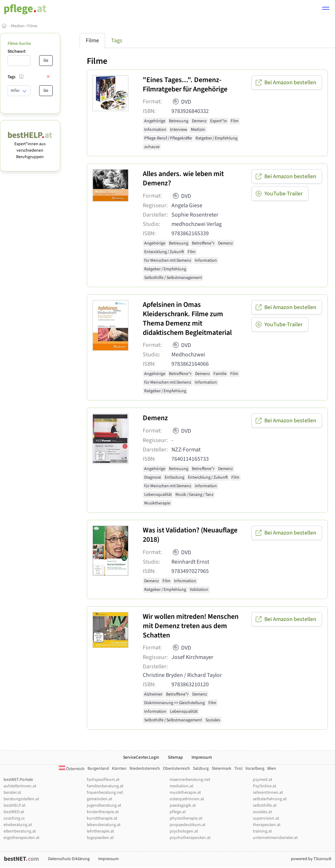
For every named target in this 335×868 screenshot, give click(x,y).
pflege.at (178, 812)
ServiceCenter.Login (141, 757)
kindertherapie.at (103, 812)
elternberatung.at (20, 831)
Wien (272, 769)
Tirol (238, 769)
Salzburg (201, 769)
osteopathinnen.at (187, 799)
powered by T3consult (311, 859)
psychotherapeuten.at (190, 838)
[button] (326, 9)
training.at (262, 831)
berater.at (12, 793)
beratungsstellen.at (21, 799)
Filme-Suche (19, 44)
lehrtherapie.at (100, 831)
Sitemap (175, 757)
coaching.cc (14, 818)
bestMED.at (14, 812)
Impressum (202, 757)
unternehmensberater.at (275, 838)
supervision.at (266, 818)
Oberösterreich (176, 769)
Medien (18, 26)
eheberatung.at (18, 825)
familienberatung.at (105, 786)
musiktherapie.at (185, 793)
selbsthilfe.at (265, 805)
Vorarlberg (255, 769)
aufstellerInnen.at (20, 786)
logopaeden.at (100, 838)
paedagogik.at (183, 805)
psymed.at (263, 780)
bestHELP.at (15, 805)
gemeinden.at (100, 799)
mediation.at (181, 786)
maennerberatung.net (190, 780)
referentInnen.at (268, 793)
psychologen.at (184, 831)
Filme (32, 26)
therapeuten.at (267, 825)
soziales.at (262, 812)
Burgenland (98, 769)
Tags (117, 41)
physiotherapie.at (186, 818)
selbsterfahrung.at (270, 799)
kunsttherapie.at (102, 818)
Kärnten (119, 769)
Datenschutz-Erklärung (69, 859)
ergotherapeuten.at (22, 838)
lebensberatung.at (104, 825)
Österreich (72, 769)
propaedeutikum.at (188, 825)
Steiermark (221, 769)
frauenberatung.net (105, 793)
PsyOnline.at (265, 786)
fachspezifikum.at (103, 780)
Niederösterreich (145, 769)
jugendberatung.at (104, 805)
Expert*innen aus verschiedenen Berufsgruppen (30, 147)
